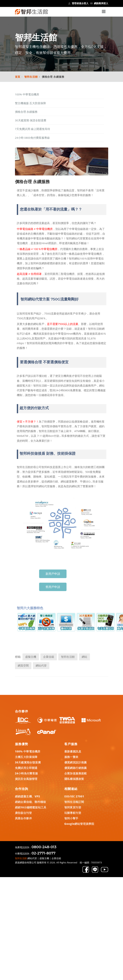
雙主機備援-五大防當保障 (31, 103)
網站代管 (41, 666)
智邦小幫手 (71, 818)
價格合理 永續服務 (26, 112)
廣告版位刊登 (23, 813)
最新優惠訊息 (73, 751)
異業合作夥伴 (23, 818)
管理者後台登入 (78, 3)
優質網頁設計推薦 (76, 762)
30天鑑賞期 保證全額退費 (31, 120)
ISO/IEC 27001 (74, 796)
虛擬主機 (31, 657)
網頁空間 (23, 666)
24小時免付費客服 (27, 773)
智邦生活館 (31, 77)
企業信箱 (49, 657)
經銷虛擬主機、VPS (28, 796)
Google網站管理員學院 (79, 824)
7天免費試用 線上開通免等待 (33, 129)
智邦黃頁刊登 (73, 807)
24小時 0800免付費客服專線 (32, 138)
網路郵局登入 (99, 3)
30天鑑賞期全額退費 (28, 762)
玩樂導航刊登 (73, 813)
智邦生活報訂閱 (74, 802)
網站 (84, 657)
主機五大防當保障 (26, 757)
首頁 (18, 77)
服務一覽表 (71, 757)
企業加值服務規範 (76, 773)
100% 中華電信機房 (27, 94)
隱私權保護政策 (74, 779)
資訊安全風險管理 (26, 779)
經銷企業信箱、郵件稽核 (30, 802)
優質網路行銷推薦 (76, 768)
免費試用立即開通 (26, 768)
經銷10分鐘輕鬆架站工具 (31, 807)
